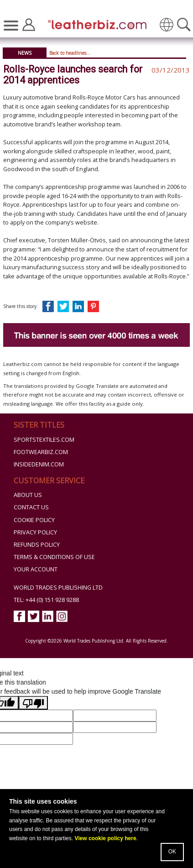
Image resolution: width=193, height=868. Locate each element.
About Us (28, 495)
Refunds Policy (37, 545)
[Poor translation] (33, 703)
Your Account (36, 569)
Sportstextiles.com (44, 440)
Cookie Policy (34, 520)
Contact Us (31, 507)
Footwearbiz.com (41, 452)
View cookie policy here (105, 838)
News (25, 53)
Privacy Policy (35, 532)
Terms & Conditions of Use (54, 557)
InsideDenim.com (39, 464)
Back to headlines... (70, 53)
